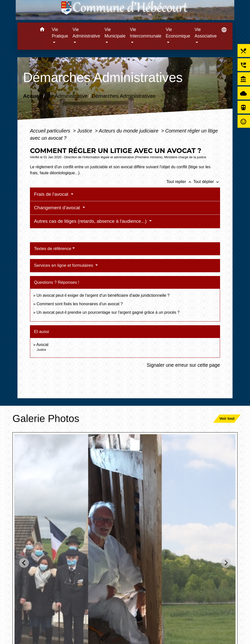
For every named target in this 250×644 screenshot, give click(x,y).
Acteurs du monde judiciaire (129, 131)
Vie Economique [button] (178, 33)
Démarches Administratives (124, 96)
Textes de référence (53, 249)
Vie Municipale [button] (115, 33)
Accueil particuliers (51, 131)
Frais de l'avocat (52, 194)
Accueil (33, 96)
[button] (42, 30)
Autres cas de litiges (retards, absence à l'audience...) (91, 221)
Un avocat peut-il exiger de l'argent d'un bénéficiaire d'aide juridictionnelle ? (103, 295)
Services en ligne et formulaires (64, 265)
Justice (85, 131)
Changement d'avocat (58, 208)
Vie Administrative (67, 96)
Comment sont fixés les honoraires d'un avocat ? (79, 304)
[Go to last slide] (24, 563)
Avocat (43, 345)
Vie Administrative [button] (86, 33)
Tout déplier (207, 182)
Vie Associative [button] (206, 33)
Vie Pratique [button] (60, 33)
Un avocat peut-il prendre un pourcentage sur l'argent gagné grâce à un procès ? (108, 312)
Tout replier (180, 182)
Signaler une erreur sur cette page (183, 365)
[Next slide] (226, 563)
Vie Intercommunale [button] (146, 33)
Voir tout (227, 418)
